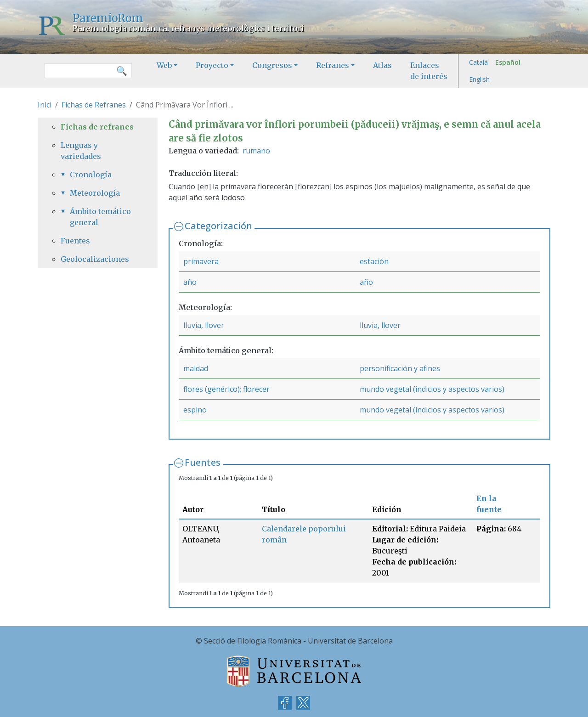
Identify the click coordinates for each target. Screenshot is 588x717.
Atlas (382, 65)
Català (478, 62)
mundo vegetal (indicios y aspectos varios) (432, 389)
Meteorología (95, 193)
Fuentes (203, 462)
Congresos (272, 65)
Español (508, 62)
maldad (196, 368)
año (190, 282)
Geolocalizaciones (95, 259)
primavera (201, 261)
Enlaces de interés (429, 71)
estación (374, 261)
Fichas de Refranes (94, 105)
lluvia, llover (204, 325)
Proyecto (212, 65)
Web (164, 65)
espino (195, 410)
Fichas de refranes (97, 127)
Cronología (91, 175)
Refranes (333, 65)
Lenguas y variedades (81, 151)
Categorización (218, 226)
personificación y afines (400, 368)
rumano (256, 151)
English (479, 79)
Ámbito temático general (100, 217)
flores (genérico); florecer (226, 389)
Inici (45, 105)
